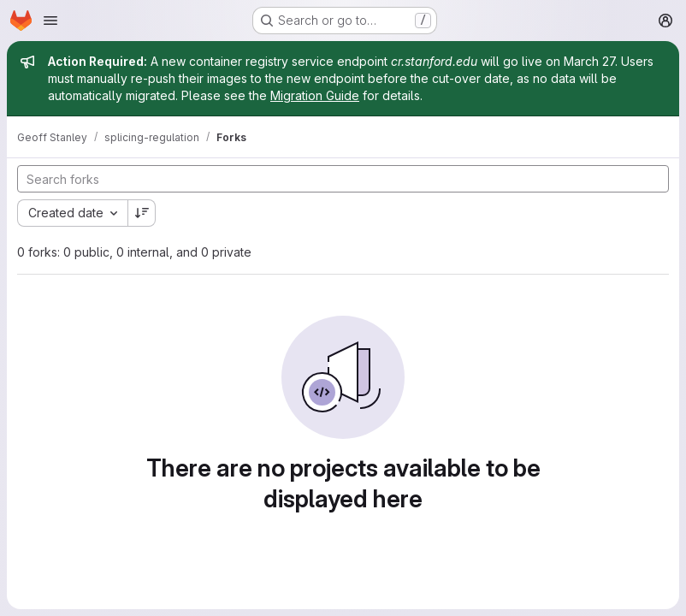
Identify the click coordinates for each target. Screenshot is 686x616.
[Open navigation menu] (50, 21)
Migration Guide (315, 95)
